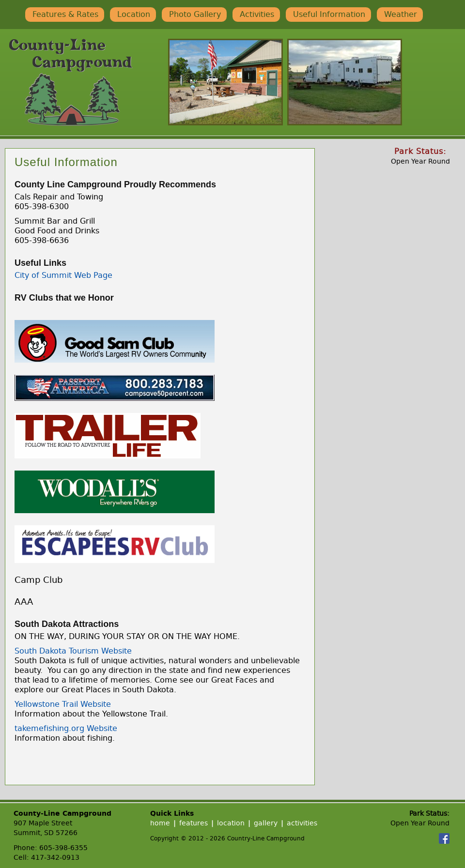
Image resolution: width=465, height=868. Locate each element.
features (194, 823)
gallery (266, 823)
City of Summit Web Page (63, 275)
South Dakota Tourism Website (73, 651)
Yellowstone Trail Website (63, 704)
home (160, 823)
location (231, 823)
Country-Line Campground (71, 82)
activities (302, 823)
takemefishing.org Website (66, 728)
